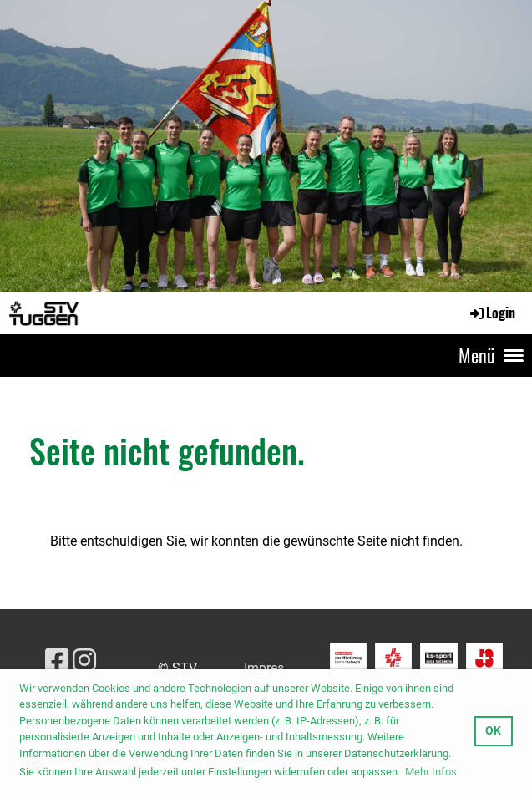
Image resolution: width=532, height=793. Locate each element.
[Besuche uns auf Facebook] (57, 661)
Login (491, 313)
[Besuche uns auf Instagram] (84, 661)
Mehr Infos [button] (431, 772)
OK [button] (493, 731)
